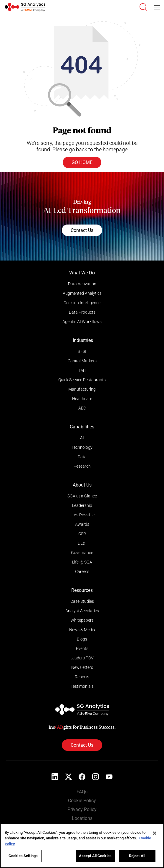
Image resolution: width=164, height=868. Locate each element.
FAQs (82, 792)
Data (82, 457)
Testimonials (82, 686)
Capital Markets (82, 361)
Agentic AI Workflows (82, 322)
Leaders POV (82, 658)
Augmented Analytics (82, 293)
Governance (82, 553)
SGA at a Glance (82, 496)
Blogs (82, 639)
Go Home (82, 162)
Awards (82, 524)
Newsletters (82, 667)
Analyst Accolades (82, 611)
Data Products (82, 312)
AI (82, 438)
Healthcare (82, 399)
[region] (82, 846)
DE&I (82, 543)
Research (82, 466)
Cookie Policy (82, 801)
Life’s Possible (82, 515)
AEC (82, 408)
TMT (82, 370)
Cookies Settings (23, 856)
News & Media (82, 630)
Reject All (137, 856)
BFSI (82, 351)
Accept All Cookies (95, 856)
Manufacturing (82, 389)
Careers (82, 571)
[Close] (155, 833)
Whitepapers (82, 620)
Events (82, 648)
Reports (82, 677)
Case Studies (82, 601)
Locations (82, 818)
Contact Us (82, 230)
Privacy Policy (82, 809)
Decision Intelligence (82, 303)
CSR (82, 534)
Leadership (82, 505)
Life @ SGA (82, 562)
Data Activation (82, 284)
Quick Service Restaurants (82, 380)
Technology (82, 447)
